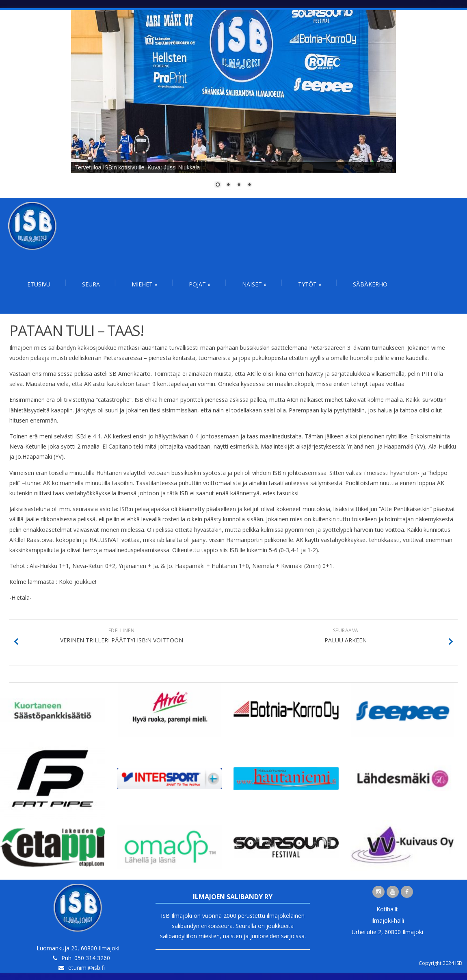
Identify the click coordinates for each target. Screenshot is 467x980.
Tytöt (310, 284)
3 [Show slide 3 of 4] (239, 185)
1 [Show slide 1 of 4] (218, 185)
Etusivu (39, 284)
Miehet (144, 284)
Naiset (254, 284)
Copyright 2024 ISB (440, 963)
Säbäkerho (370, 284)
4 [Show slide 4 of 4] (249, 185)
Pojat (200, 284)
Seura (91, 284)
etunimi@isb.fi (86, 968)
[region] (233, 104)
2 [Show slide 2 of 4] (228, 185)
